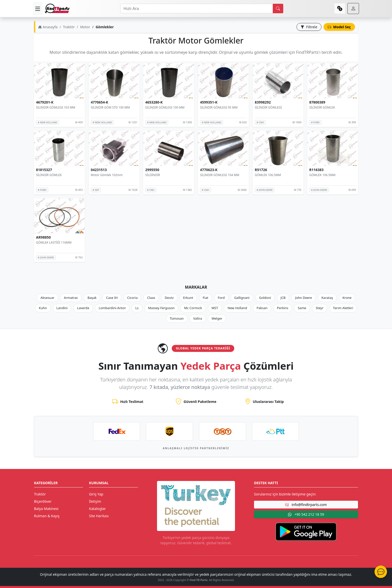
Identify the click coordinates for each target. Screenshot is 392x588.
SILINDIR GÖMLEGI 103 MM (56, 107)
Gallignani (242, 298)
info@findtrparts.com (306, 505)
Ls (137, 308)
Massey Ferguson (161, 308)
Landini (62, 308)
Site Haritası (99, 516)
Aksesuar (47, 298)
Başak (92, 298)
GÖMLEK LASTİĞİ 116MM (54, 242)
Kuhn (43, 308)
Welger (217, 318)
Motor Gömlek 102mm (107, 175)
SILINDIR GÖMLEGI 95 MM (219, 107)
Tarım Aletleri (343, 308)
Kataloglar (97, 509)
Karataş (327, 298)
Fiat (205, 298)
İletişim (95, 501)
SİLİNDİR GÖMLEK (322, 107)
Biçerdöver (43, 501)
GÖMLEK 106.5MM (268, 175)
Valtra (198, 318)
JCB (283, 298)
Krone (347, 298)
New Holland (237, 308)
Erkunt (188, 298)
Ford (221, 298)
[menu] (38, 9)
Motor (85, 27)
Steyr (320, 308)
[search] (278, 9)
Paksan (262, 308)
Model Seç (339, 27)
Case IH (112, 298)
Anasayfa (48, 27)
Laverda (83, 308)
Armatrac (71, 298)
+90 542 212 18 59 (306, 514)
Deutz (169, 298)
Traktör (69, 27)
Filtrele (309, 27)
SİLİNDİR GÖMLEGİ (268, 107)
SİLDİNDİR (153, 175)
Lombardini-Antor (112, 308)
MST (215, 308)
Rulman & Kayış (47, 516)
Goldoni (265, 298)
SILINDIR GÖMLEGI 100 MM (165, 107)
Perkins (283, 308)
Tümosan (177, 318)
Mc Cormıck (193, 308)
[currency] (340, 9)
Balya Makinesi (46, 509)
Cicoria (132, 298)
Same (302, 308)
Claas (151, 298)
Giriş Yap (96, 494)
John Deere (303, 298)
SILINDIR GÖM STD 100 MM (110, 107)
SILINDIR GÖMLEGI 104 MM (220, 175)
